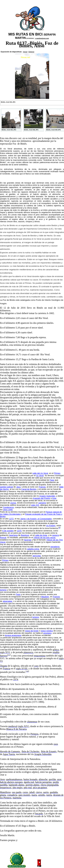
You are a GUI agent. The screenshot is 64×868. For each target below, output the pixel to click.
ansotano (47, 633)
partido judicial (6, 487)
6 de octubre (8, 531)
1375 (19, 531)
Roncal (3, 537)
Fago (52, 480)
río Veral (40, 475)
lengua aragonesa (13, 635)
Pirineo (57, 473)
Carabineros (8, 507)
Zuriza (13, 503)
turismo (3, 590)
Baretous (25, 535)
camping (42, 503)
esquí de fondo (32, 631)
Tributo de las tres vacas (45, 537)
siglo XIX (35, 505)
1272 (11, 519)
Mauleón (45, 597)
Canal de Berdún (29, 489)
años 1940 (8, 510)
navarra (55, 535)
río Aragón (51, 526)
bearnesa (13, 535)
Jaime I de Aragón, (36, 519)
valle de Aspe (41, 535)
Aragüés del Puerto (41, 498)
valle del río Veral (40, 473)
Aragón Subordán (47, 496)
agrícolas (37, 556)
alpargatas (8, 601)
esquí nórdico (47, 631)
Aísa (54, 498)
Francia (42, 487)
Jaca (18, 487)
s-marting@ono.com (42, 38)
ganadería (55, 547)
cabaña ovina (33, 549)
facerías (28, 540)
